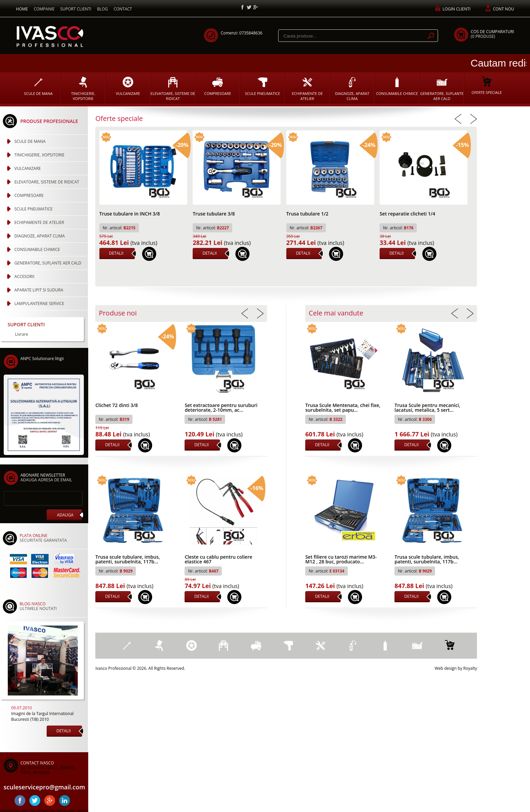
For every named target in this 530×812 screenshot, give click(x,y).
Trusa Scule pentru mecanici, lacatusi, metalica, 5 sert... (427, 408)
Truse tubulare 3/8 (214, 214)
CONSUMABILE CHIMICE (397, 86)
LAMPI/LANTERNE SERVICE (39, 303)
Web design (446, 668)
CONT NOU (503, 9)
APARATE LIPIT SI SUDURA (39, 290)
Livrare (22, 334)
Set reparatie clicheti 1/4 (407, 214)
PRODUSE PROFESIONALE (49, 121)
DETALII (116, 253)
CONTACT (123, 9)
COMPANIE (44, 9)
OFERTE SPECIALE (487, 86)
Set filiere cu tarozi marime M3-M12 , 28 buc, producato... (341, 560)
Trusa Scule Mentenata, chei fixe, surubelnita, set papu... (343, 408)
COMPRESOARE (218, 86)
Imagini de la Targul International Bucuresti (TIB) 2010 (42, 716)
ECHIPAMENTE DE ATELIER (307, 89)
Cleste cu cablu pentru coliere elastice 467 (218, 560)
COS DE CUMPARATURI (492, 34)
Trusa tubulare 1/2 (307, 214)
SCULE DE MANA (38, 86)
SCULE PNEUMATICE (263, 86)
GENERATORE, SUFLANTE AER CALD (442, 89)
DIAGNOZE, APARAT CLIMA (352, 89)
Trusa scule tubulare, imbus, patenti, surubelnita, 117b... (128, 560)
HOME (22, 9)
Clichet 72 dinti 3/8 (116, 406)
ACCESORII (25, 276)
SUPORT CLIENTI (76, 9)
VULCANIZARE (128, 86)
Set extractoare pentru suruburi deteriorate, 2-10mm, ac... (221, 408)
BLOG (102, 9)
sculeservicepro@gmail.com (44, 787)
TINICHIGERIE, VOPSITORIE (83, 89)
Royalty (470, 668)
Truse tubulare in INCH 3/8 (130, 214)
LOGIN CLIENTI (456, 9)
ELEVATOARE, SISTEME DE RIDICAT (173, 89)
